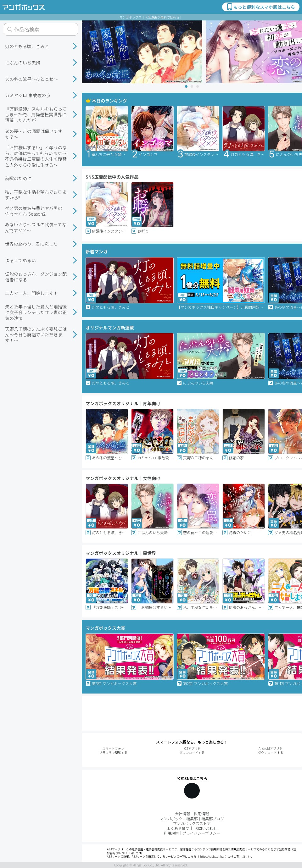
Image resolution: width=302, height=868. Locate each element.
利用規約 (171, 833)
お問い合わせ (206, 828)
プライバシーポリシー (201, 833)
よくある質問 (178, 828)
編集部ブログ (213, 818)
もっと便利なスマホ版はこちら (260, 7)
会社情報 (182, 813)
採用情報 (201, 813)
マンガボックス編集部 (179, 818)
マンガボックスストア (192, 823)
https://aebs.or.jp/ (212, 857)
